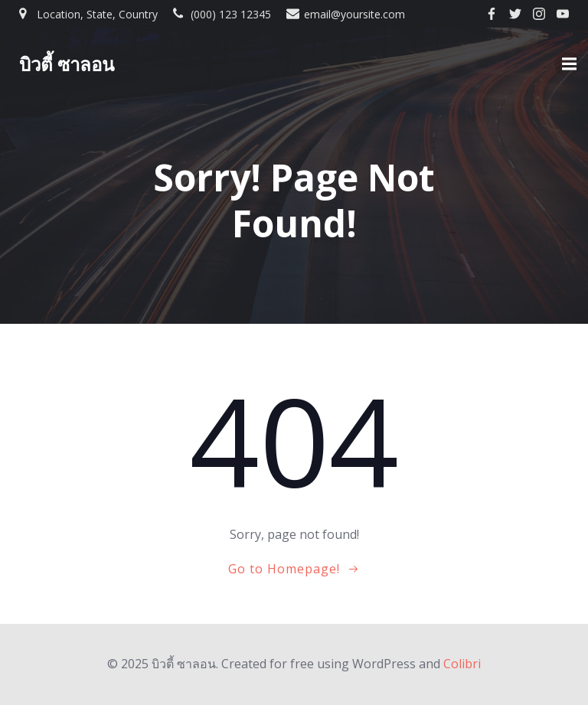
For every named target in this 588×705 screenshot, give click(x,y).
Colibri (462, 664)
